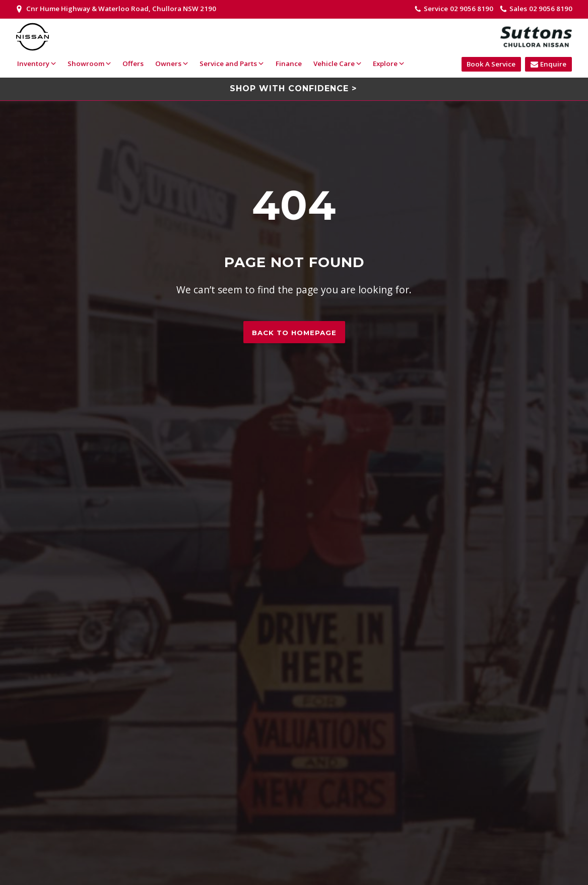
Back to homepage (294, 333)
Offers (133, 64)
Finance (289, 64)
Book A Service (491, 64)
